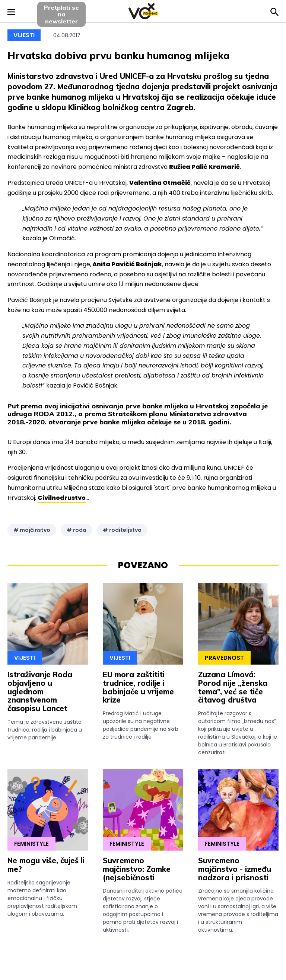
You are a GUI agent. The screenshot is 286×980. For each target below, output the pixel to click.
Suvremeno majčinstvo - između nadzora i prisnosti (235, 869)
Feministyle (31, 844)
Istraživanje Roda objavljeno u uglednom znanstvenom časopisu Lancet (40, 691)
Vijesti (24, 35)
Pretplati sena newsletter (61, 14)
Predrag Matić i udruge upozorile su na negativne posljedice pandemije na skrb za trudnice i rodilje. (141, 725)
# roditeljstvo (122, 530)
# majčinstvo (32, 530)
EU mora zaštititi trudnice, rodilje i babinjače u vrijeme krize (138, 687)
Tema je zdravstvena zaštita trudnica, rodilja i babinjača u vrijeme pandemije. (45, 730)
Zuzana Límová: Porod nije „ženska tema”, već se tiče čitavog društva (233, 687)
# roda (77, 530)
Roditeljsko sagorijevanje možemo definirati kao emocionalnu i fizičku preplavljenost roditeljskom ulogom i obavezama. (42, 898)
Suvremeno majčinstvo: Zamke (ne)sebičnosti (137, 869)
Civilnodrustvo (62, 498)
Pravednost (224, 658)
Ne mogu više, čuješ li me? (46, 865)
